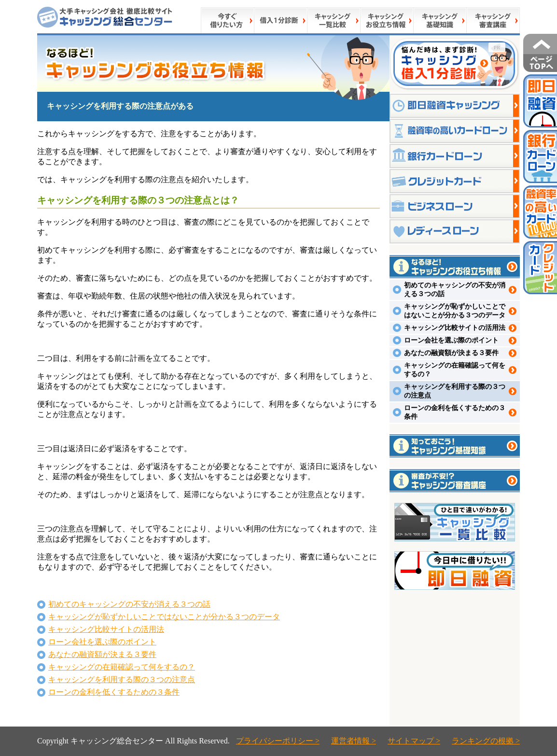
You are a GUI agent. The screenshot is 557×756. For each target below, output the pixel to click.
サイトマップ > (414, 741)
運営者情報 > (354, 741)
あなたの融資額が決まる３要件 (102, 654)
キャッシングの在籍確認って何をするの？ (122, 667)
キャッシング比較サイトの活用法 (106, 629)
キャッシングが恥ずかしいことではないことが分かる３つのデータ (164, 617)
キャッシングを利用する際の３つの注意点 (122, 679)
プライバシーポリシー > (278, 741)
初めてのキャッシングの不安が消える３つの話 (129, 604)
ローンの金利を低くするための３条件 (114, 692)
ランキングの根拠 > (486, 741)
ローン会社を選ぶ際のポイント (102, 642)
